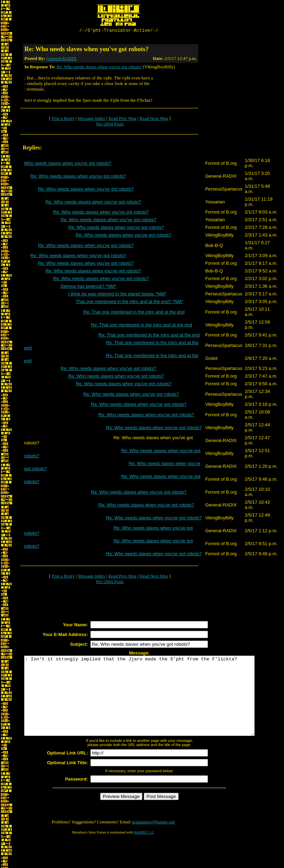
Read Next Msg (154, 119)
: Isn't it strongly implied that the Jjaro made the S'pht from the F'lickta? (153, 705)
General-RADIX (62, 59)
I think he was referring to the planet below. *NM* (117, 295)
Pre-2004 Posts (110, 125)
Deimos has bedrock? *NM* (89, 287)
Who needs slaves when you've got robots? (68, 164)
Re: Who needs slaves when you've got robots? (99, 68)
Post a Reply (63, 119)
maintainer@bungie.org (153, 839)
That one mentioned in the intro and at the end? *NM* (129, 303)
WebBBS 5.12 (144, 849)
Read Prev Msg (122, 119)
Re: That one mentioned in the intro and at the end (134, 313)
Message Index (91, 119)
